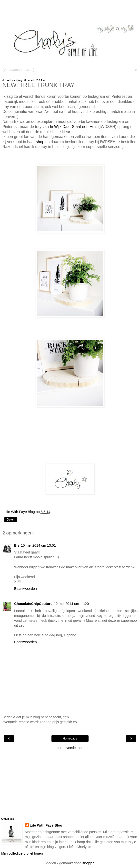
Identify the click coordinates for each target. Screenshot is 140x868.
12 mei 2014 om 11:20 (71, 604)
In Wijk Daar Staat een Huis (73, 127)
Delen (11, 520)
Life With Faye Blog (46, 825)
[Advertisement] (70, 13)
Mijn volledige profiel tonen (22, 853)
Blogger (88, 863)
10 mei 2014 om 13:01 (38, 545)
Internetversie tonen (70, 748)
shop (40, 142)
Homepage (70, 739)
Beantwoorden (25, 589)
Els (17, 545)
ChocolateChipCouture (33, 604)
